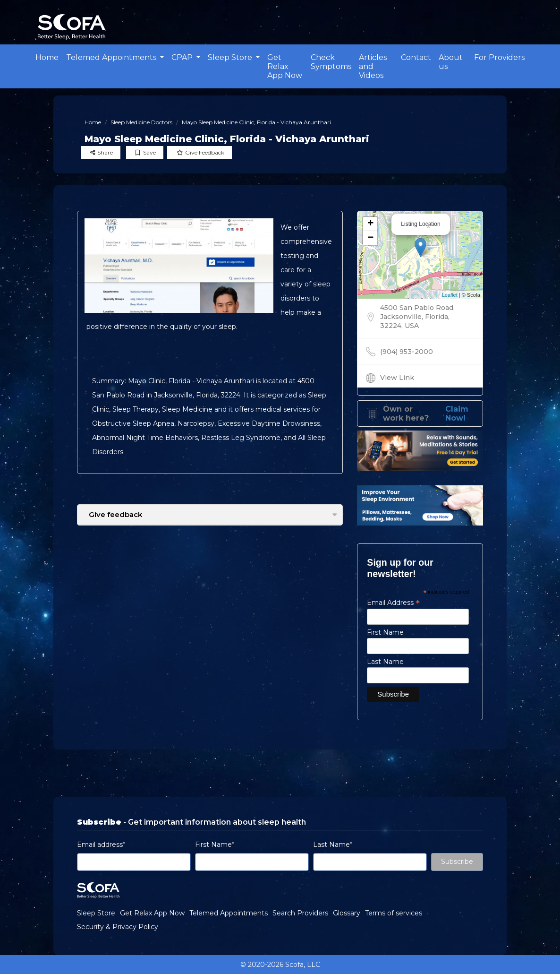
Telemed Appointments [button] (112, 57)
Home (47, 57)
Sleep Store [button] (231, 57)
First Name (385, 632)
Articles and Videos (373, 66)
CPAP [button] (183, 57)
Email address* (101, 845)
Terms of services (394, 913)
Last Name (385, 662)
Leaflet (450, 295)
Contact (416, 57)
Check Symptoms (331, 62)
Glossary (347, 913)
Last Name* (333, 845)
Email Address (393, 603)
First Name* (215, 845)
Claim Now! (457, 414)
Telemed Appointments (229, 913)
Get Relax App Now (285, 66)
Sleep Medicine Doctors (141, 122)
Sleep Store (96, 913)
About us (451, 62)
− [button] (370, 238)
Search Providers (300, 913)
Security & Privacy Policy (118, 927)
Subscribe (457, 862)
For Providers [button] (499, 57)
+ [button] (370, 224)
